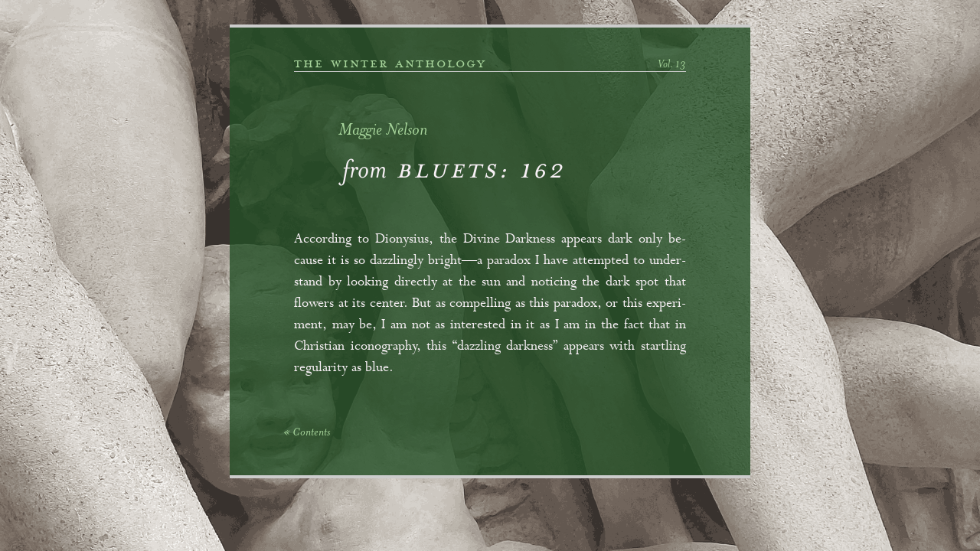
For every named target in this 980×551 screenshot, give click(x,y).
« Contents (307, 433)
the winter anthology (390, 64)
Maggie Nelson (383, 131)
